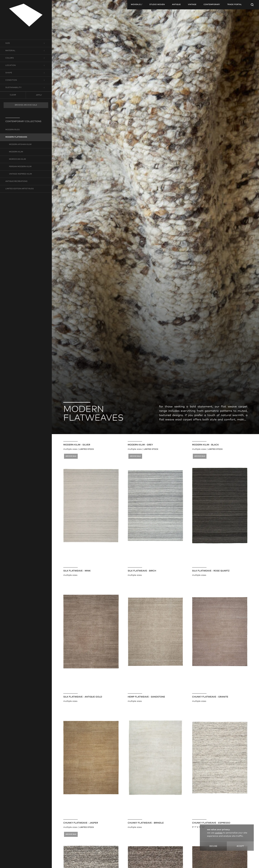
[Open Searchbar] (252, 5)
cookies (219, 833)
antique (176, 5)
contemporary (212, 5)
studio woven (157, 5)
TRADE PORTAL (234, 5)
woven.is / (136, 5)
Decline (213, 846)
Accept (240, 846)
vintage (192, 5)
